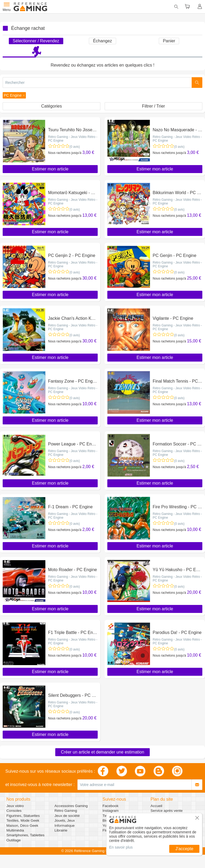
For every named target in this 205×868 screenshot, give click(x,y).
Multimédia (15, 830)
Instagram (111, 811)
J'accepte (184, 849)
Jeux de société (67, 816)
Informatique (65, 826)
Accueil (156, 806)
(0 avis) (75, 147)
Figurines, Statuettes (23, 816)
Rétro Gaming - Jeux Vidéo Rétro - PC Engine (73, 139)
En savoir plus (121, 847)
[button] (14, 95)
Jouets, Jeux (65, 820)
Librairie (61, 830)
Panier (169, 41)
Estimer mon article (50, 169)
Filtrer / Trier (153, 106)
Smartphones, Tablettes (25, 835)
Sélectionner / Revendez (36, 41)
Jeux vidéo (15, 806)
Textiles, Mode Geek (23, 820)
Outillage (14, 840)
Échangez (102, 41)
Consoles (14, 811)
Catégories (51, 106)
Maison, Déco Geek (22, 826)
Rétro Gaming (66, 811)
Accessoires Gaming (71, 806)
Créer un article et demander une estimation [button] (102, 752)
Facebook (111, 806)
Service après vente (167, 811)
